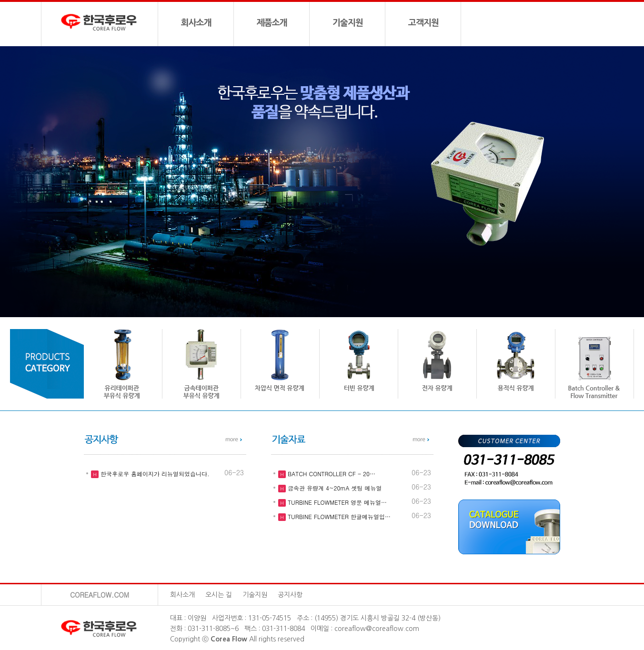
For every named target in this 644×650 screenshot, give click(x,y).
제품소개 (272, 23)
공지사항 (290, 595)
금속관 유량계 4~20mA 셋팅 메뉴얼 (334, 488)
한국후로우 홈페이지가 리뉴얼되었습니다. (154, 474)
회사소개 (196, 23)
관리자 (322, 595)
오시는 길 (219, 595)
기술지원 (348, 23)
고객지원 (423, 23)
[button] (615, 182)
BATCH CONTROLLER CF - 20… (331, 474)
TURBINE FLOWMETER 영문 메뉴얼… (336, 502)
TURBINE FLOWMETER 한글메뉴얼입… (338, 516)
